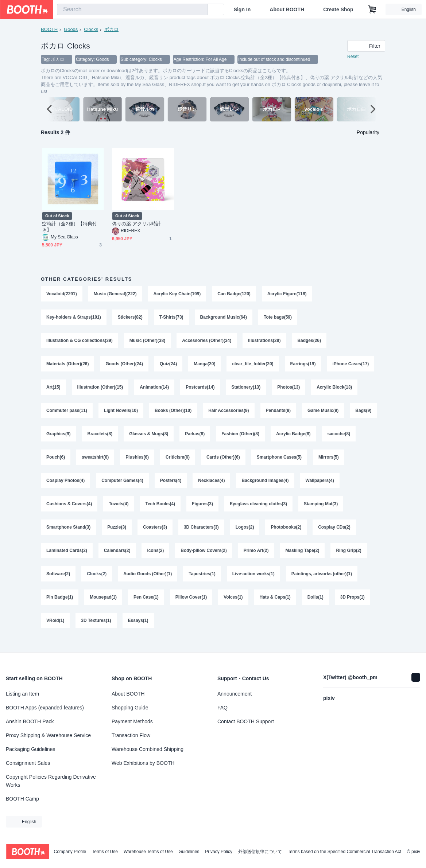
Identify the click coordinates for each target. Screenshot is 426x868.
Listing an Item (22, 694)
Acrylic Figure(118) (287, 294)
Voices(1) (233, 607)
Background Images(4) (265, 487)
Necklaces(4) (212, 487)
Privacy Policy (219, 852)
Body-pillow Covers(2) (204, 559)
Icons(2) (156, 559)
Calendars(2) (117, 559)
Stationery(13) (246, 390)
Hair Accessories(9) (229, 414)
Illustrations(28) (265, 342)
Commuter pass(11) (67, 414)
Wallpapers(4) (320, 487)
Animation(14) (155, 390)
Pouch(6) (56, 463)
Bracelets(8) (100, 439)
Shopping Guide (130, 708)
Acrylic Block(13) (335, 390)
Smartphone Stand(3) (68, 535)
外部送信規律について (260, 852)
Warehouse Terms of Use (148, 852)
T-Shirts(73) (171, 318)
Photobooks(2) (286, 535)
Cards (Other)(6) (223, 463)
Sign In (242, 9)
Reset (353, 57)
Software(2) (58, 583)
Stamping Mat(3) (321, 511)
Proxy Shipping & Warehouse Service (48, 735)
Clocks (91, 29)
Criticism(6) (178, 463)
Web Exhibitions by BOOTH (143, 763)
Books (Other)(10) (173, 414)
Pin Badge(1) (60, 607)
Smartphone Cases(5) (279, 463)
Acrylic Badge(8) (294, 439)
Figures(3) (203, 511)
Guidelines (189, 852)
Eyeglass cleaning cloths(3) (259, 511)
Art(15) (53, 390)
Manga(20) (205, 366)
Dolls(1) (316, 607)
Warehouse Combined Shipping (148, 749)
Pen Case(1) (146, 607)
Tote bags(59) (278, 318)
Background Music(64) (224, 318)
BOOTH (49, 29)
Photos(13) (289, 390)
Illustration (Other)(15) (100, 390)
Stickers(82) (130, 318)
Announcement (235, 694)
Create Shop (338, 9)
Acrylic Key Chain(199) (177, 294)
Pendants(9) (278, 414)
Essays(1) (138, 631)
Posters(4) (171, 487)
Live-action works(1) (254, 583)
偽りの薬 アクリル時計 (137, 224)
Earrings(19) (303, 366)
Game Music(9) (323, 414)
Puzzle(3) (117, 535)
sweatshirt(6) (95, 463)
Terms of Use (105, 852)
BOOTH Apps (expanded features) (45, 708)
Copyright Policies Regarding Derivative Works (51, 781)
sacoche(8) (339, 439)
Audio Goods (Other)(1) (148, 583)
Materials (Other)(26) (68, 366)
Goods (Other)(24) (125, 366)
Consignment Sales (28, 763)
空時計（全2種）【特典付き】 (69, 227)
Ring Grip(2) (349, 559)
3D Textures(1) (96, 631)
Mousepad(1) (103, 607)
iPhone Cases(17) (351, 366)
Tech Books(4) (160, 511)
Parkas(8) (195, 439)
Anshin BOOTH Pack (30, 721)
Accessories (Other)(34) (207, 342)
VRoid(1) (55, 631)
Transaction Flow (131, 735)
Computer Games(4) (122, 487)
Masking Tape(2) (303, 559)
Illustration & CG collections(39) (80, 342)
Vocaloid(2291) (62, 294)
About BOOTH (287, 9)
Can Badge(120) (234, 294)
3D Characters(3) (201, 535)
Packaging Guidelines (30, 749)
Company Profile (70, 852)
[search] (201, 10)
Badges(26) (309, 342)
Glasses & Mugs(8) (149, 439)
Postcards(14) (200, 390)
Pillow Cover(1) (191, 607)
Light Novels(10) (121, 414)
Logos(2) (245, 535)
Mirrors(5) (329, 463)
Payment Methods (132, 721)
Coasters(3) (155, 535)
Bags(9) (364, 414)
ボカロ (111, 29)
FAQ (222, 708)
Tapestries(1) (202, 583)
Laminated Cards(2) (67, 559)
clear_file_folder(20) (253, 366)
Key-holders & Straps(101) (74, 318)
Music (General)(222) (115, 294)
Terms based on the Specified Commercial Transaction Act (344, 852)
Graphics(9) (59, 439)
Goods (71, 29)
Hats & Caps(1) (275, 607)
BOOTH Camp (22, 799)
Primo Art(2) (256, 559)
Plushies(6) (137, 463)
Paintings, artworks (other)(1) (322, 583)
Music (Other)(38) (148, 342)
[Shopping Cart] (372, 9)
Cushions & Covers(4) (69, 511)
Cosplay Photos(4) (65, 487)
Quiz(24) (168, 366)
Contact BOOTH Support (246, 721)
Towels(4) (119, 511)
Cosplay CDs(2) (335, 535)
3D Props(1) (353, 607)
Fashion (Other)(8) (241, 439)
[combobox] (132, 9)
